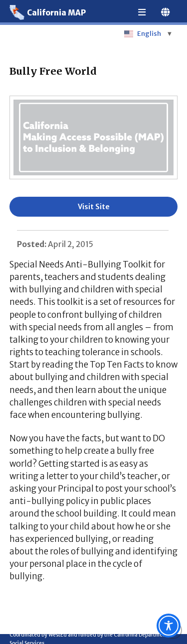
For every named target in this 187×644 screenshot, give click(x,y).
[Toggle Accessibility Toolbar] (169, 626)
